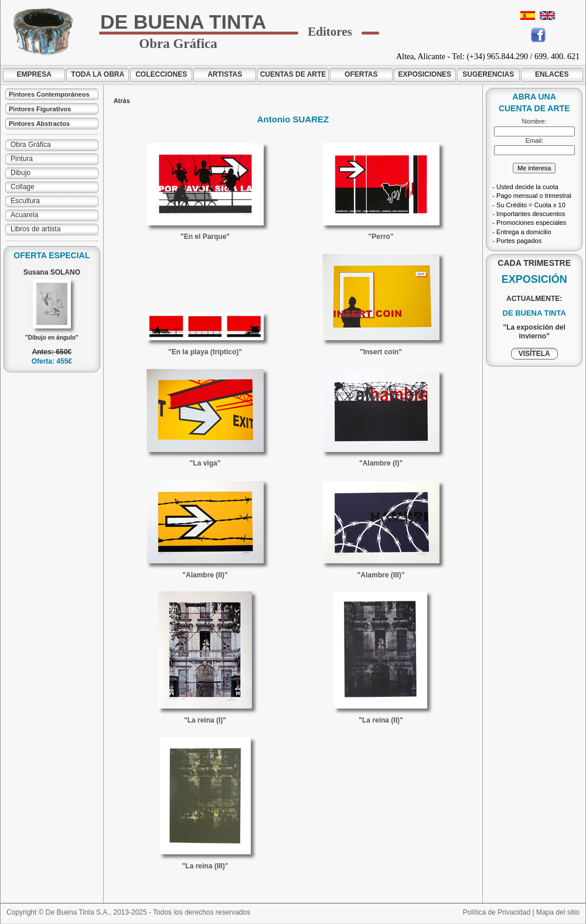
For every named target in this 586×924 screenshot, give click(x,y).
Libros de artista (35, 229)
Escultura (25, 201)
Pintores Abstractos (39, 124)
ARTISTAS (225, 74)
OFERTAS (361, 74)
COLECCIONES (161, 74)
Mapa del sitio (558, 912)
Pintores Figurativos (40, 109)
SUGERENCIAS (488, 74)
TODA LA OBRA (98, 74)
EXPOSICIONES (425, 74)
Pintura (22, 159)
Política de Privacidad (497, 912)
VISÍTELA (534, 354)
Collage (23, 187)
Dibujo (21, 173)
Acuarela (24, 215)
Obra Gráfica (31, 145)
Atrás (122, 101)
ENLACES (552, 74)
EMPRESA (34, 74)
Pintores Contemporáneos (49, 94)
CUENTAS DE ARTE (293, 74)
